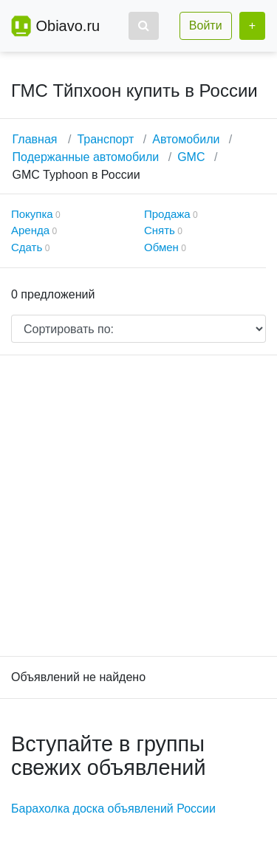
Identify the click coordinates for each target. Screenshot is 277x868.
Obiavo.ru (68, 26)
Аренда (30, 230)
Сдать (27, 247)
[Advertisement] (138, 506)
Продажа (167, 214)
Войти (206, 25)
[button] (144, 26)
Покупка (32, 214)
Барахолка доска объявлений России (113, 809)
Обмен (161, 247)
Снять (160, 230)
